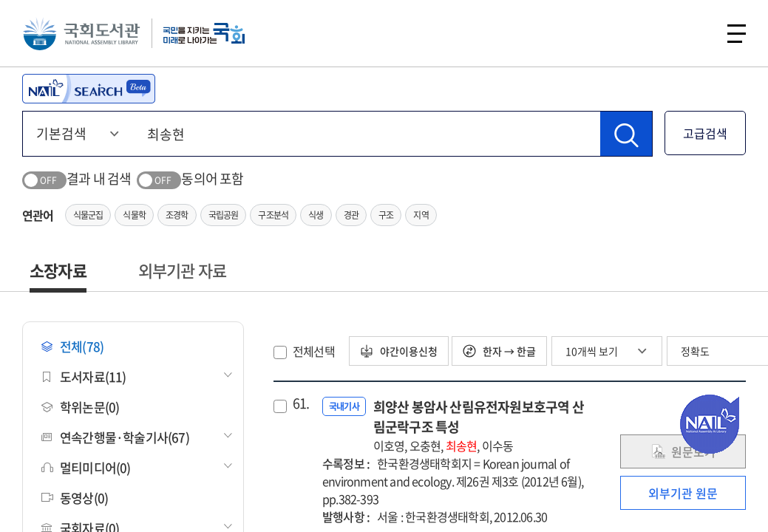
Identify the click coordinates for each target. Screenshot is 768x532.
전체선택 (314, 351)
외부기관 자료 (182, 270)
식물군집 (88, 215)
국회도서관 (81, 33)
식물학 (134, 215)
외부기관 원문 (683, 493)
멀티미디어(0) (86, 467)
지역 (421, 215)
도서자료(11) (84, 376)
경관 (351, 215)
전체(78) (72, 346)
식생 (316, 215)
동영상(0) (75, 498)
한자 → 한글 (499, 351)
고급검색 (705, 133)
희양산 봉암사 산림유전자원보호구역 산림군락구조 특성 (482, 426)
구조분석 (273, 215)
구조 (386, 215)
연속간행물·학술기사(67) (115, 437)
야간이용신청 (399, 351)
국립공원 (224, 215)
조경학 (177, 215)
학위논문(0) (80, 407)
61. (301, 403)
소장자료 (58, 270)
